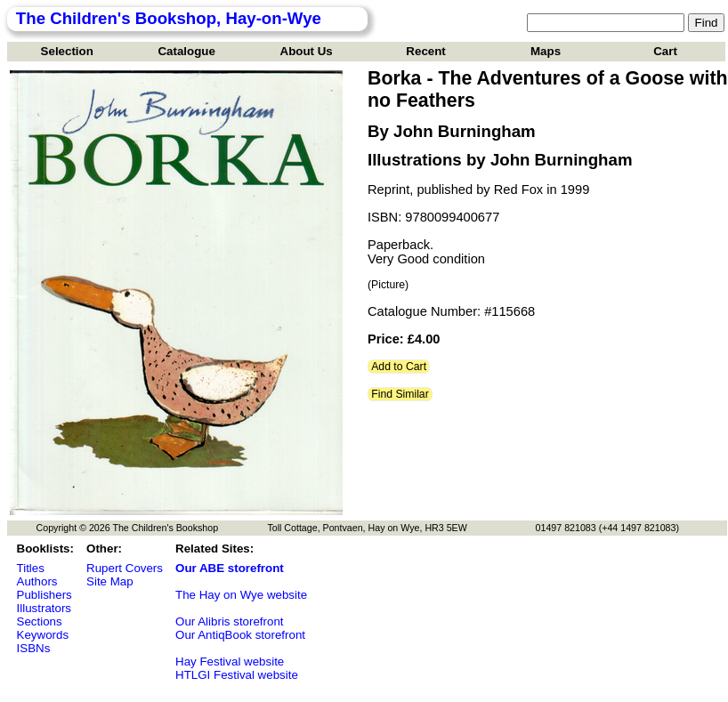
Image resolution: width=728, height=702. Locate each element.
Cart (665, 51)
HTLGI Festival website (237, 675)
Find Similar (400, 394)
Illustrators (44, 608)
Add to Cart (399, 367)
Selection (67, 51)
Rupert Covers (125, 568)
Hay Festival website (230, 662)
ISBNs (34, 648)
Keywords (43, 635)
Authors (37, 581)
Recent (425, 51)
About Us (307, 51)
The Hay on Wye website (241, 595)
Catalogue (186, 51)
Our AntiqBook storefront (240, 635)
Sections (40, 621)
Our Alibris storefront (229, 621)
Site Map (110, 581)
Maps (546, 51)
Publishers (44, 595)
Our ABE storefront (230, 568)
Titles (31, 568)
